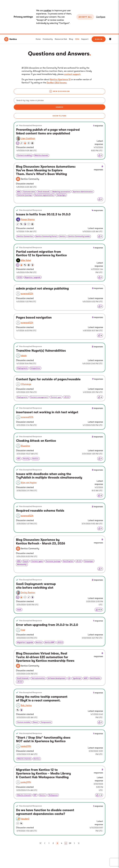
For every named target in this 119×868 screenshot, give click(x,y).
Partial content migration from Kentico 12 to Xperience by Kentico (41, 254)
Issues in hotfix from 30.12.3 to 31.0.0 (43, 214)
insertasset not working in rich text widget (47, 412)
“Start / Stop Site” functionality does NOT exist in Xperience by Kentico (43, 739)
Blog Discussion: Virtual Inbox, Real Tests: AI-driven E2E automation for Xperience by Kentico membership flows (45, 657)
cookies (47, 11)
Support (85, 39)
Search (59, 107)
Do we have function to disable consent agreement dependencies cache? (45, 812)
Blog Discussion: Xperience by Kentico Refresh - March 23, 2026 (40, 542)
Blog (71, 39)
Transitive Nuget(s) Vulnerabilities (41, 351)
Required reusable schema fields (40, 511)
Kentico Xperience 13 (60, 80)
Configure (101, 17)
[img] (100, 155)
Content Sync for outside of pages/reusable (48, 379)
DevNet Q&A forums (57, 83)
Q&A (77, 39)
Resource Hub (61, 39)
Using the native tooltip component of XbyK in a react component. (42, 699)
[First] (41, 843)
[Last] (79, 843)
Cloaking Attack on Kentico (36, 441)
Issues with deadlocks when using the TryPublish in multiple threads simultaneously (49, 476)
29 (70, 843)
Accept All (85, 17)
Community (48, 39)
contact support (72, 74)
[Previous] (45, 843)
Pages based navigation (34, 318)
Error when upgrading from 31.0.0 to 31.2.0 (47, 625)
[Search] (60, 100)
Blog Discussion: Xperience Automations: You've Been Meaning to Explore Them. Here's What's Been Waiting (46, 170)
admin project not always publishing (42, 289)
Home (38, 39)
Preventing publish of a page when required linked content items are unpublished (48, 132)
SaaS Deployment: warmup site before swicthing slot (36, 586)
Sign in (99, 39)
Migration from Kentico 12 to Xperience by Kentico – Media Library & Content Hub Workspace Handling (43, 773)
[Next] (74, 843)
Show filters (59, 116)
